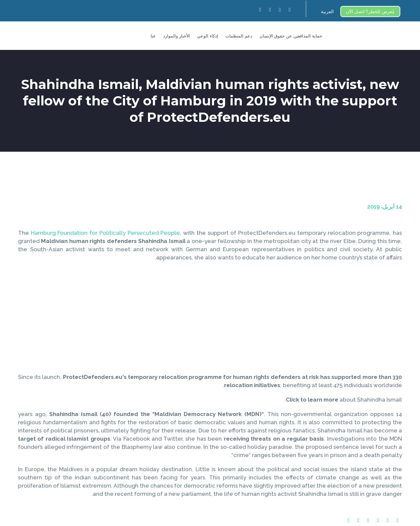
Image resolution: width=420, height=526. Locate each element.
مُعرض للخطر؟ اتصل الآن (370, 11)
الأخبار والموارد (177, 36)
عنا (153, 36)
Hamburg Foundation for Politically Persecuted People (105, 233)
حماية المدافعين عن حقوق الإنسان (291, 36)
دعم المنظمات (239, 36)
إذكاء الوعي (208, 36)
